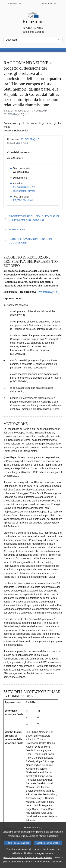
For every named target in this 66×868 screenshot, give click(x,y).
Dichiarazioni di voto (24, 191)
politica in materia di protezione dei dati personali (28, 862)
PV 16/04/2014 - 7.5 (24, 187)
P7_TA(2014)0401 (23, 200)
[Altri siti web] (51, 3)
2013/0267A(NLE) (30, 139)
